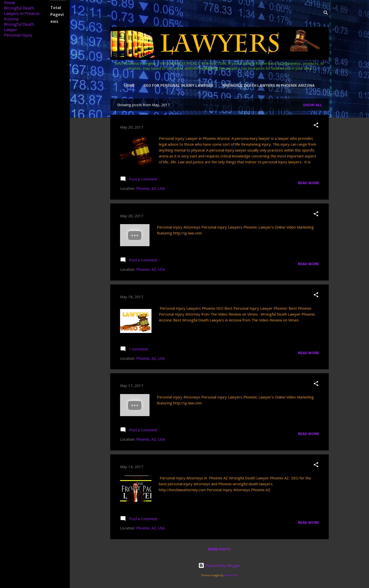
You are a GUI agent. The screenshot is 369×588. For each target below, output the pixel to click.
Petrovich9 (231, 575)
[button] (316, 126)
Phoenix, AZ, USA (150, 188)
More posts (219, 549)
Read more (308, 183)
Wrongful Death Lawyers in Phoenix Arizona (268, 86)
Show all (312, 105)
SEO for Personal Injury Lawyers (178, 86)
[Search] (326, 13)
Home (129, 86)
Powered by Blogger (219, 565)
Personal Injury (18, 35)
